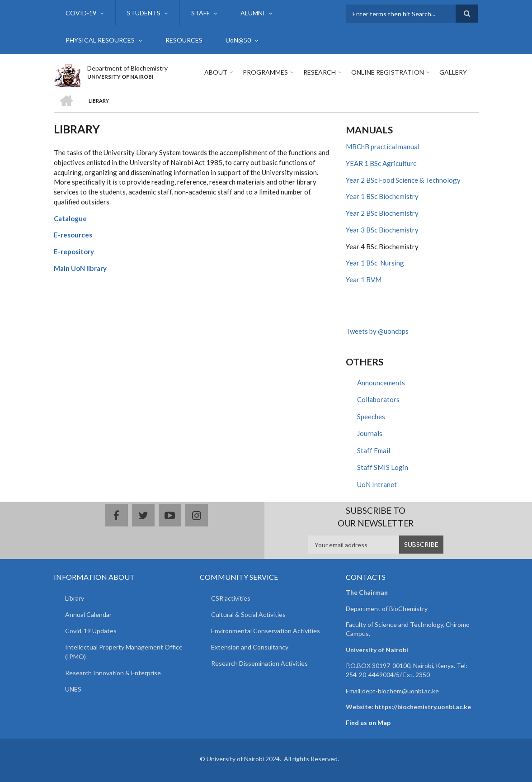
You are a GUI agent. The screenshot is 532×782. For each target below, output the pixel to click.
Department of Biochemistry (127, 68)
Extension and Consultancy (250, 647)
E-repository (74, 251)
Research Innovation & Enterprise (113, 673)
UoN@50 (238, 40)
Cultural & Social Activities (248, 614)
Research (320, 72)
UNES (73, 689)
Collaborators (378, 399)
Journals (370, 433)
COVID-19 (81, 13)
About (216, 72)
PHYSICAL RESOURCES (100, 40)
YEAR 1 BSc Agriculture (381, 163)
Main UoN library (80, 268)
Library (75, 598)
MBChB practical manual (383, 147)
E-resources (73, 235)
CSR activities (231, 598)
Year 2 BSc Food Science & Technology (403, 180)
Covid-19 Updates (91, 631)
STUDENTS (144, 13)
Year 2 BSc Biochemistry (382, 213)
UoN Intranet (377, 484)
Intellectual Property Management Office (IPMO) (124, 652)
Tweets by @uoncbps (377, 331)
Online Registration (388, 72)
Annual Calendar (88, 614)
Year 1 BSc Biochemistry (382, 196)
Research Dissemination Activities (259, 663)
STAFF (200, 13)
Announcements (381, 383)
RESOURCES (184, 40)
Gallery (453, 72)
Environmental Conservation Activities (266, 631)
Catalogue (70, 218)
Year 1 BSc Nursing (375, 263)
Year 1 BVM (364, 280)
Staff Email (374, 450)
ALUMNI (253, 13)
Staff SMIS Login (383, 467)
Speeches (371, 417)
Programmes (265, 72)
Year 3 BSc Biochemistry (382, 230)
